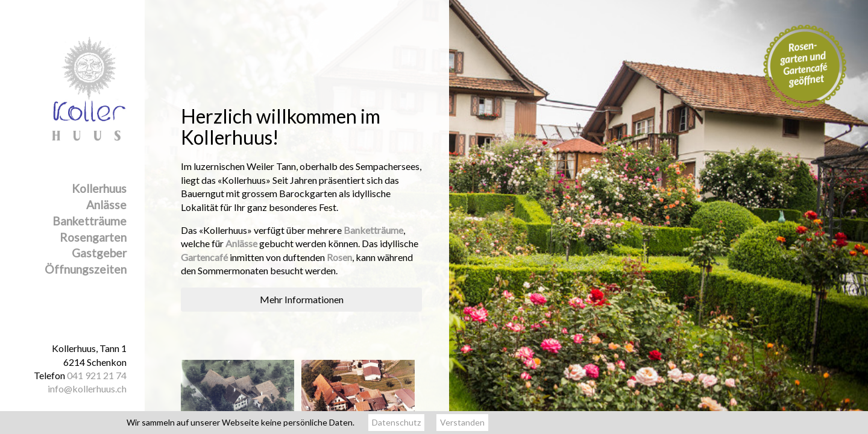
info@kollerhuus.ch (87, 388)
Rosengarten (93, 237)
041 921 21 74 (97, 375)
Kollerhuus (99, 188)
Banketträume (90, 221)
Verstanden (462, 422)
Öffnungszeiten (86, 269)
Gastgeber (99, 253)
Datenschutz (396, 422)
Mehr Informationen (302, 299)
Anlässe (106, 205)
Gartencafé (204, 257)
